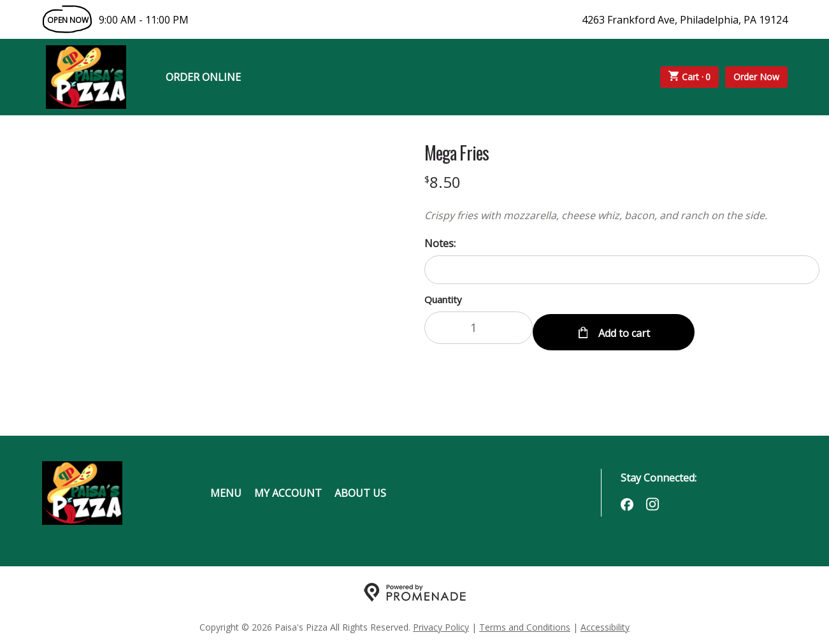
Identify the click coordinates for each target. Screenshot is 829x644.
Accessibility (605, 622)
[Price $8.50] (443, 182)
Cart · (689, 77)
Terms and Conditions (525, 622)
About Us (360, 488)
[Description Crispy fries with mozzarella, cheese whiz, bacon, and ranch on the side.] (622, 215)
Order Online (203, 77)
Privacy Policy (441, 622)
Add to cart (623, 327)
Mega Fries (457, 153)
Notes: (440, 243)
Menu (226, 488)
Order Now (756, 77)
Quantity (443, 299)
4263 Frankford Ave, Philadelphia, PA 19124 (685, 20)
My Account (288, 488)
